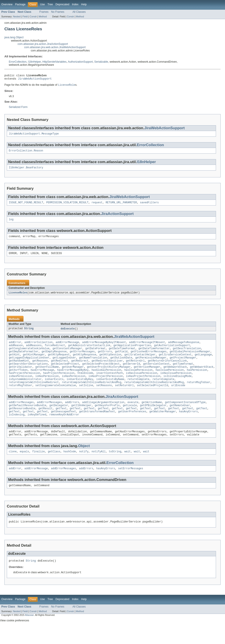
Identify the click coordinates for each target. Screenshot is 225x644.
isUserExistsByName (110, 390)
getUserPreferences (132, 425)
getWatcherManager (163, 425)
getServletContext (156, 372)
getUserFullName (47, 376)
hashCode (70, 467)
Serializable (101, 62)
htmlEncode (85, 383)
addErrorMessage (67, 348)
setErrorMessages (131, 484)
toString (115, 467)
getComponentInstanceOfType (185, 414)
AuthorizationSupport (80, 62)
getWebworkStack (175, 376)
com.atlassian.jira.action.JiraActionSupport (43, 44)
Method (43, 16)
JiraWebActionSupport (35, 80)
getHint (14, 362)
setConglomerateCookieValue (56, 397)
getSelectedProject (65, 372)
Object (84, 461)
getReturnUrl (135, 369)
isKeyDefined (37, 428)
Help (84, 4)
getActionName (152, 414)
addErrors (72, 414)
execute (133, 414)
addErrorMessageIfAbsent (147, 348)
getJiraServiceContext (175, 362)
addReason (16, 351)
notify (84, 467)
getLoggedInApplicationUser (29, 365)
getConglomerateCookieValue (29, 355)
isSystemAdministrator (25, 390)
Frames (44, 12)
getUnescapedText (64, 425)
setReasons (104, 397)
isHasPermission (21, 386)
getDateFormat (95, 355)
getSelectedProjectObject (101, 372)
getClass (54, 467)
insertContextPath (110, 383)
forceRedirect (55, 351)
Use (42, 4)
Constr (33, 16)
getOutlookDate (121, 365)
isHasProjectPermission (105, 386)
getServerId (131, 372)
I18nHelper (34, 62)
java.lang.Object (14, 37)
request (97, 206)
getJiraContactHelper (140, 362)
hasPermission (197, 379)
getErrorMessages (82, 358)
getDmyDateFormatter (24, 358)
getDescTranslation (187, 355)
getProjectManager (183, 365)
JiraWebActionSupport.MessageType (34, 136)
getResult (45, 421)
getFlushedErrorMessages (148, 358)
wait (127, 467)
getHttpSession (110, 362)
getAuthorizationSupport (172, 351)
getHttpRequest (59, 362)
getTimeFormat (183, 372)
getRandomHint (19, 369)
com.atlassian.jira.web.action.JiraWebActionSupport (55, 47)
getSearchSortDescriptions (28, 372)
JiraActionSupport (117, 217)
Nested (17, 16)
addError (15, 348)
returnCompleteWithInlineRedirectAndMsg (92, 393)
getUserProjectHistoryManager (109, 376)
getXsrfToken (18, 379)
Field (25, 16)
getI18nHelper (81, 418)
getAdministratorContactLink (89, 351)
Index (75, 4)
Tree (50, 4)
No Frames (58, 12)
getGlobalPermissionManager (190, 358)
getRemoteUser (180, 418)
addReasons (34, 351)
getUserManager (73, 376)
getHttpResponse (84, 362)
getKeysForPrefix (107, 418)
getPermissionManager (151, 365)
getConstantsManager (67, 355)
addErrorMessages (21, 414)
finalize (39, 467)
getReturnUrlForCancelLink (167, 369)
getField (121, 358)
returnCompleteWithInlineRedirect (34, 393)
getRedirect (60, 369)
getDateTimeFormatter (154, 355)
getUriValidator (21, 376)
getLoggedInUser (64, 365)
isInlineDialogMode (178, 386)
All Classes (79, 12)
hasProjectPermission (24, 383)
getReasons (40, 369)
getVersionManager (147, 376)
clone (13, 467)
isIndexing (17, 428)
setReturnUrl (124, 397)
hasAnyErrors (188, 425)
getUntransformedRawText (97, 425)
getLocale (130, 418)
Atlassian (29, 633)
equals (24, 467)
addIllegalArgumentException (103, 414)
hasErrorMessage (43, 379)
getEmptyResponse (54, 358)
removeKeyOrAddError (64, 428)
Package (20, 4)
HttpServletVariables (54, 62)
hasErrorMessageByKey (73, 379)
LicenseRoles (18, 297)
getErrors (105, 358)
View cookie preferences (15, 638)
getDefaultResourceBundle (28, 418)
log (11, 223)
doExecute (68, 334)
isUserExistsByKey (80, 390)
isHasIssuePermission (142, 383)
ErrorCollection (18, 62)
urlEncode (178, 397)
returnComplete (138, 390)
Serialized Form (18, 109)
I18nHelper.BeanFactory (26, 170)
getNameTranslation (93, 365)
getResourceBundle (22, 421)
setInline (86, 397)
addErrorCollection (38, 348)
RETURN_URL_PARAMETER (121, 206)
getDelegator (59, 418)
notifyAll (99, 467)
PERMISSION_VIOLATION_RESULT (67, 206)
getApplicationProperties (132, 351)
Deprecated (63, 4)
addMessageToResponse (184, 348)
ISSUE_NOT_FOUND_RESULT (26, 206)
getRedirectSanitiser (107, 369)
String (29, 334)
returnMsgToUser (199, 393)
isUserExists (54, 390)
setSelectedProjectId (152, 397)
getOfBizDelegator (153, 418)
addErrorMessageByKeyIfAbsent (104, 348)
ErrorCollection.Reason (26, 153)
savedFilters (149, 206)
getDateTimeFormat (122, 355)
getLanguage (203, 362)
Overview (7, 4)
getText (61, 421)
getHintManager (34, 362)
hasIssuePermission (138, 379)
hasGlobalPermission (106, 379)
